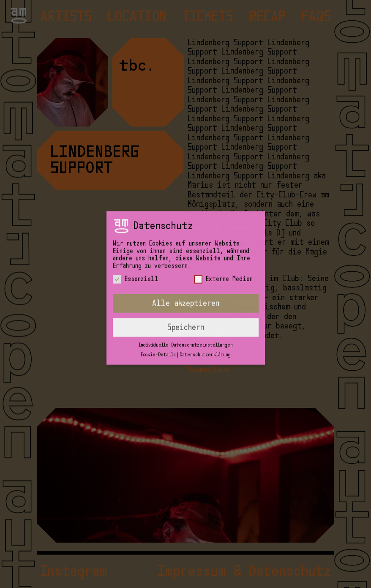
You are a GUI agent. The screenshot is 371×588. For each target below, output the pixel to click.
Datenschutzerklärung (205, 337)
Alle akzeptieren (186, 286)
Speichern (186, 310)
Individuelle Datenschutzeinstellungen (186, 328)
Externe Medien (223, 262)
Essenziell (136, 262)
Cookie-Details (158, 337)
